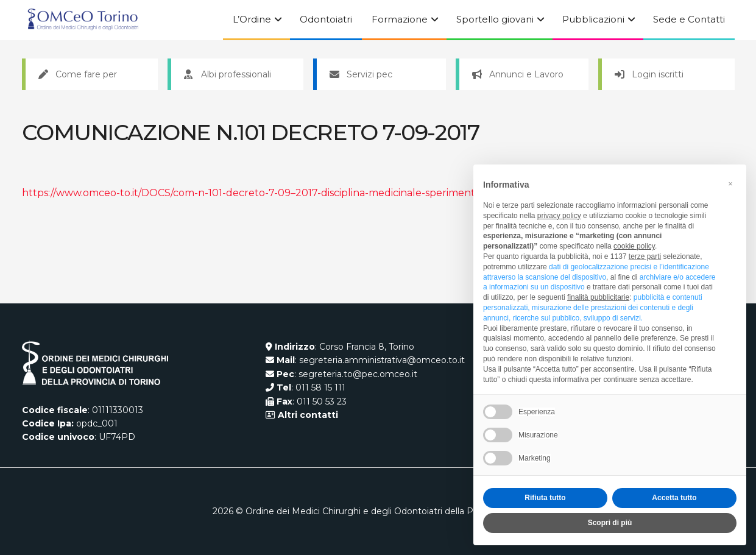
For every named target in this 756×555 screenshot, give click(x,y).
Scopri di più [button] (610, 523)
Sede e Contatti (689, 19)
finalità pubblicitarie (598, 297)
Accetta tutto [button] (674, 498)
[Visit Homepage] (83, 20)
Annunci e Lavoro (518, 74)
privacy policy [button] (559, 216)
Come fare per (78, 74)
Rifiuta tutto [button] (545, 498)
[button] (730, 184)
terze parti (645, 256)
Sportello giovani (495, 19)
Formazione (400, 19)
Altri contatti (307, 415)
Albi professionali (228, 74)
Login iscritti (649, 74)
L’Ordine (252, 19)
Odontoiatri (326, 19)
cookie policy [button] (634, 246)
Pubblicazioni (593, 19)
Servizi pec (361, 74)
